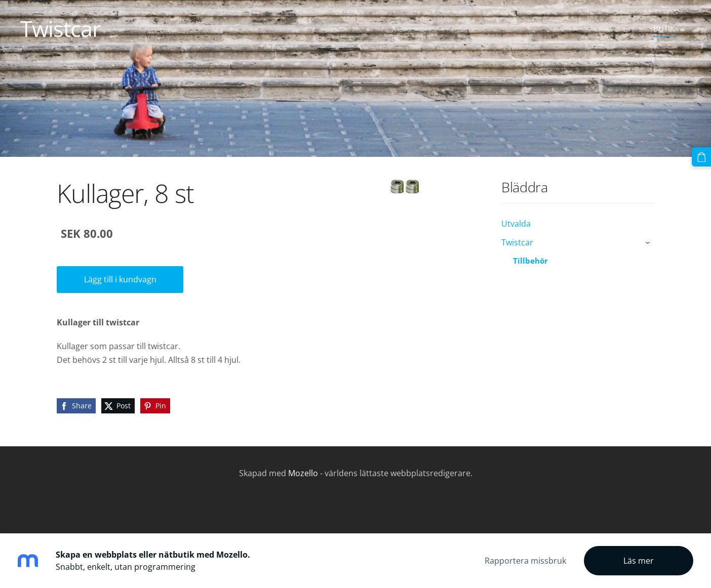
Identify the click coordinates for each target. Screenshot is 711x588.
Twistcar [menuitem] (517, 242)
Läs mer (639, 561)
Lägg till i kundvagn (120, 279)
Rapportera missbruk (525, 561)
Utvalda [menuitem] (516, 224)
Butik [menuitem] (664, 28)
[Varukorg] (701, 157)
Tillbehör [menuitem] (530, 261)
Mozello (303, 473)
